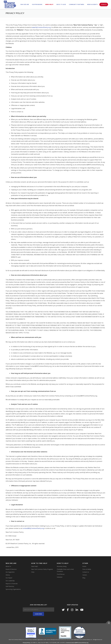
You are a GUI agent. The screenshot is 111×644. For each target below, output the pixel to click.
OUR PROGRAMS (37, 4)
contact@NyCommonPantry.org (33, 528)
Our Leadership (10, 581)
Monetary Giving (62, 566)
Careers (85, 575)
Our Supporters (10, 572)
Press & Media (87, 569)
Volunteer (60, 577)
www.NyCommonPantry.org (41, 27)
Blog (84, 578)
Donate (104, 4)
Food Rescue (61, 574)
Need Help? (49, 4)
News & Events (92, 4)
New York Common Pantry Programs (42, 569)
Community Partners (77, 4)
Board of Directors (11, 569)
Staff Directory (10, 586)
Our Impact (9, 578)
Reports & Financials (12, 584)
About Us (8, 566)
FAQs (33, 572)
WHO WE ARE (25, 4)
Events (84, 566)
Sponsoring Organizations (13, 589)
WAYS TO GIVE (61, 4)
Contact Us (86, 572)
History (8, 575)
